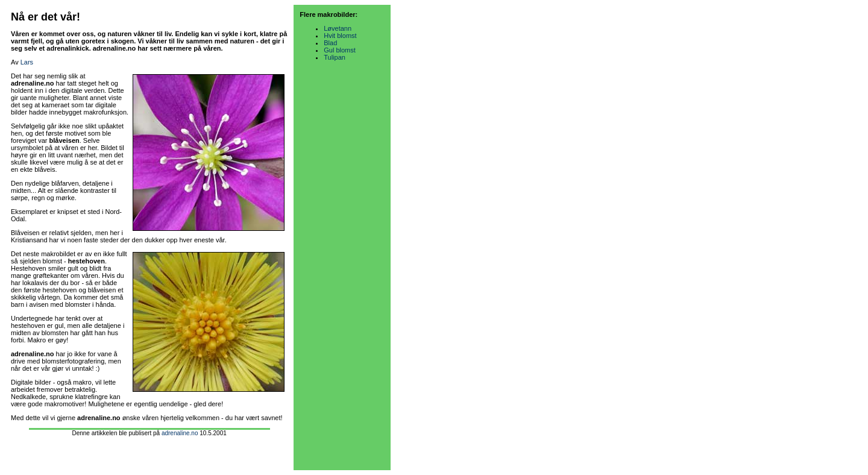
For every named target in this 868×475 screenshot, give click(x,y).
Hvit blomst (340, 36)
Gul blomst (340, 50)
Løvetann (338, 28)
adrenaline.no (180, 433)
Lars (27, 62)
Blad (330, 43)
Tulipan (335, 57)
